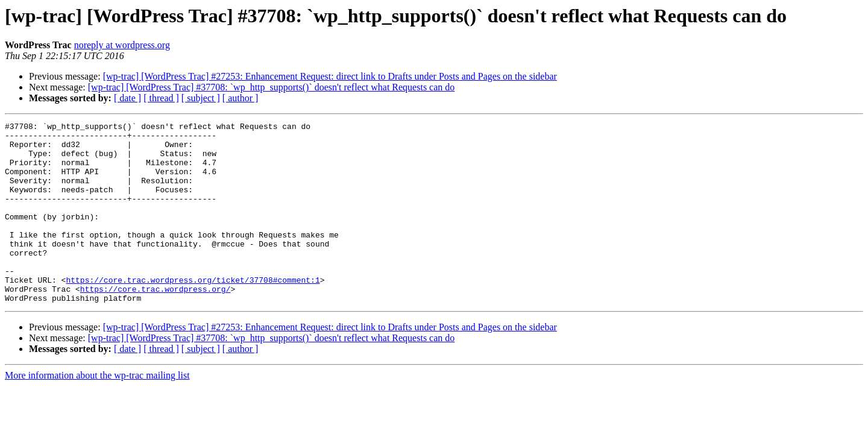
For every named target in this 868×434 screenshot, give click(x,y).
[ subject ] (201, 98)
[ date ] (127, 98)
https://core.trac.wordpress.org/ (156, 323)
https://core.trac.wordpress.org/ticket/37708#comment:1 (193, 312)
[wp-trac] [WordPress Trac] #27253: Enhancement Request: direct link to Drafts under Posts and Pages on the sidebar (330, 76)
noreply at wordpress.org (122, 45)
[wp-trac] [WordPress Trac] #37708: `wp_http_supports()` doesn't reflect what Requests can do (272, 87)
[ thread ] (161, 98)
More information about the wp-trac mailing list (97, 411)
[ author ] (241, 98)
